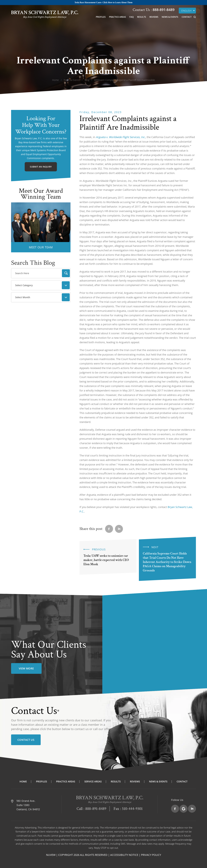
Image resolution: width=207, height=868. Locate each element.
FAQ (132, 17)
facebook (109, 529)
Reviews (154, 17)
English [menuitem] (186, 11)
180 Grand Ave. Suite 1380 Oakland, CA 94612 (28, 805)
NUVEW (51, 855)
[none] (187, 11)
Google (184, 809)
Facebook (175, 809)
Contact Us (26, 740)
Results (142, 17)
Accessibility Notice (124, 855)
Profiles (101, 17)
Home (23, 781)
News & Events (170, 17)
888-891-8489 (163, 10)
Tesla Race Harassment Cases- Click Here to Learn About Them (103, 2)
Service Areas (93, 781)
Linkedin (119, 529)
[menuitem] (187, 11)
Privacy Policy (151, 855)
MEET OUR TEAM (41, 247)
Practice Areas (117, 17)
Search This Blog (33, 263)
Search (66, 273)
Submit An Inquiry (41, 167)
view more (26, 668)
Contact (187, 17)
